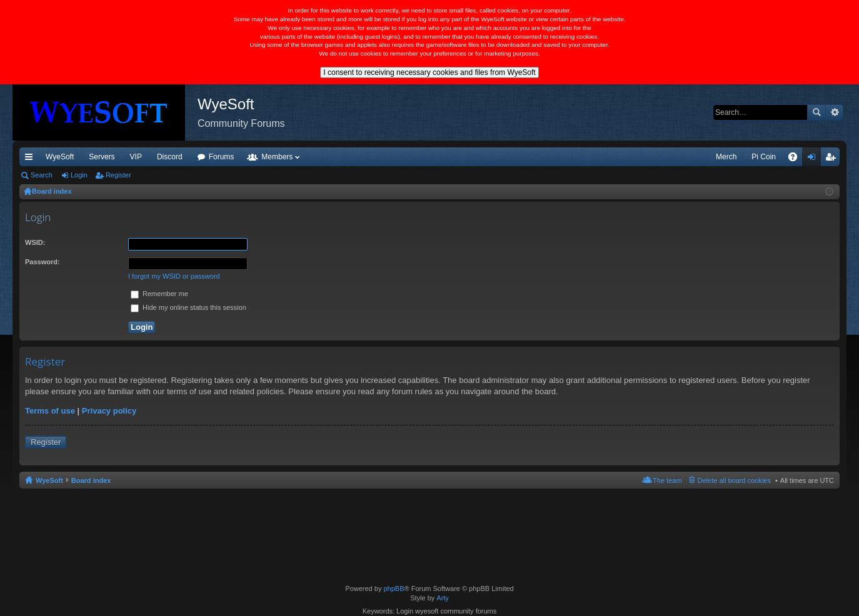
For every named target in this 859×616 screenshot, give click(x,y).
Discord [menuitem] (170, 157)
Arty (443, 598)
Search (816, 112)
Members (277, 157)
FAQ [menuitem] (797, 159)
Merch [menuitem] (726, 157)
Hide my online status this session (188, 307)
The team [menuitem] (667, 480)
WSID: (35, 242)
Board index (91, 480)
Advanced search (834, 112)
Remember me (159, 294)
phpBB (394, 589)
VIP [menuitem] (136, 157)
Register (118, 175)
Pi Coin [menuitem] (764, 157)
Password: (43, 262)
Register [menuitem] (833, 159)
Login (79, 175)
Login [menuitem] (814, 159)
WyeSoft (60, 157)
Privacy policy (109, 411)
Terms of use (50, 411)
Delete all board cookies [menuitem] (734, 480)
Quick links (31, 159)
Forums (222, 157)
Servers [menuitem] (102, 157)
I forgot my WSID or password (174, 276)
